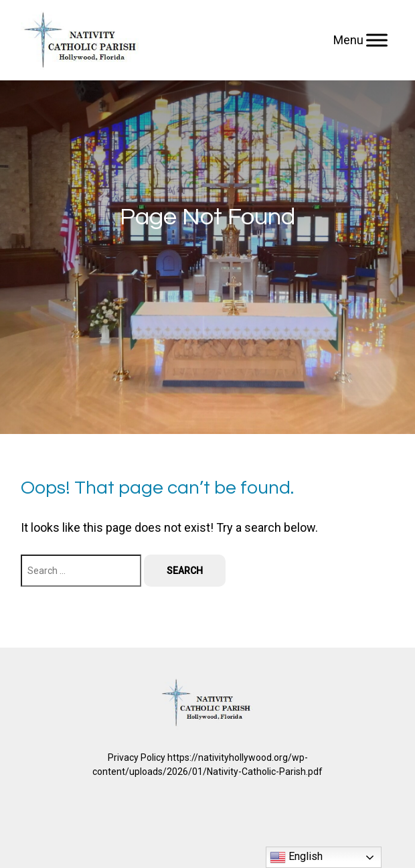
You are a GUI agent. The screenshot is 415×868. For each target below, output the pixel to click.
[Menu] (377, 40)
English (296, 857)
